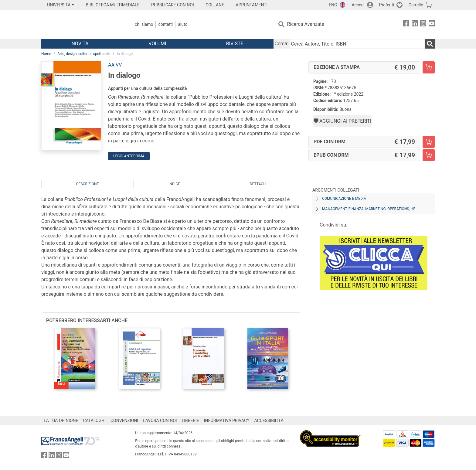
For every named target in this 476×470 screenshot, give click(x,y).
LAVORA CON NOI (160, 421)
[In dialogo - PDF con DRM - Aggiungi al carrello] (429, 142)
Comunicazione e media (344, 199)
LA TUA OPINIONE (61, 421)
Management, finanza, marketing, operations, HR (369, 209)
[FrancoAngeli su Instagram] (423, 24)
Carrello (416, 5)
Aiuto (183, 24)
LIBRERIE (190, 421)
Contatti (165, 24)
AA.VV (115, 65)
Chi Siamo (144, 24)
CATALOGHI (94, 421)
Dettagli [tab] (258, 184)
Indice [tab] (174, 184)
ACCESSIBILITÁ (269, 421)
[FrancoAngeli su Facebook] (406, 24)
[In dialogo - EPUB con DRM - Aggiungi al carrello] (429, 155)
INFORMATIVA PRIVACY (227, 421)
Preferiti (387, 5)
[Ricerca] (430, 44)
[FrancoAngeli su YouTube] (432, 24)
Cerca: (282, 44)
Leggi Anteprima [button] (129, 156)
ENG (333, 5)
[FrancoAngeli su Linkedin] (415, 24)
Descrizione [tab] (87, 184)
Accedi (358, 5)
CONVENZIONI (124, 421)
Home (46, 54)
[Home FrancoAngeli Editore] (82, 24)
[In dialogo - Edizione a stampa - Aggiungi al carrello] (429, 67)
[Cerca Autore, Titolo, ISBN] (357, 44)
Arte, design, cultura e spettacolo (84, 54)
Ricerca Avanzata (306, 24)
